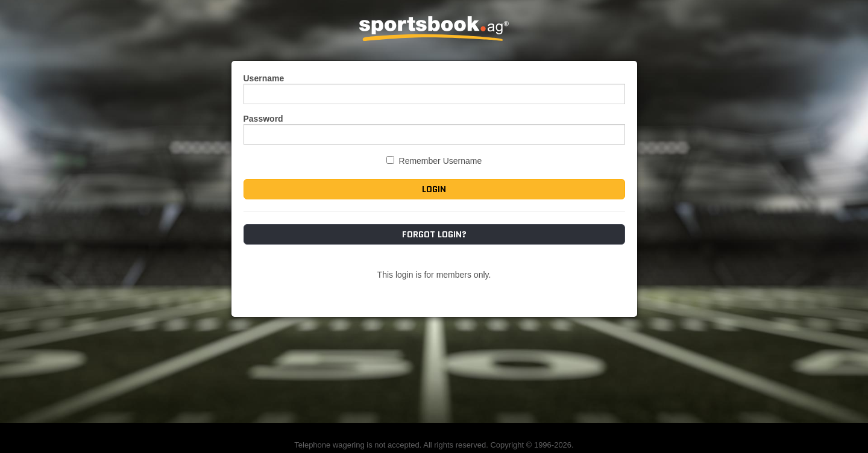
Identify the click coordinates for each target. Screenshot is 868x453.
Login (434, 189)
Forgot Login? (434, 234)
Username (264, 78)
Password (263, 119)
